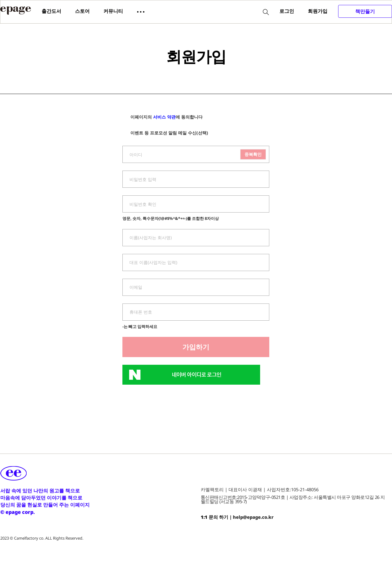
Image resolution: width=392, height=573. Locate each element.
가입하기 (196, 347)
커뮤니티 (113, 11)
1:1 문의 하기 (215, 517)
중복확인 (253, 154)
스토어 (82, 11)
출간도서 (51, 11)
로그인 (287, 11)
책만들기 (365, 11)
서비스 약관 (164, 117)
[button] (141, 11)
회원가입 (318, 11)
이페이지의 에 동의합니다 (162, 117)
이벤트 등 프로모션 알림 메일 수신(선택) (165, 133)
